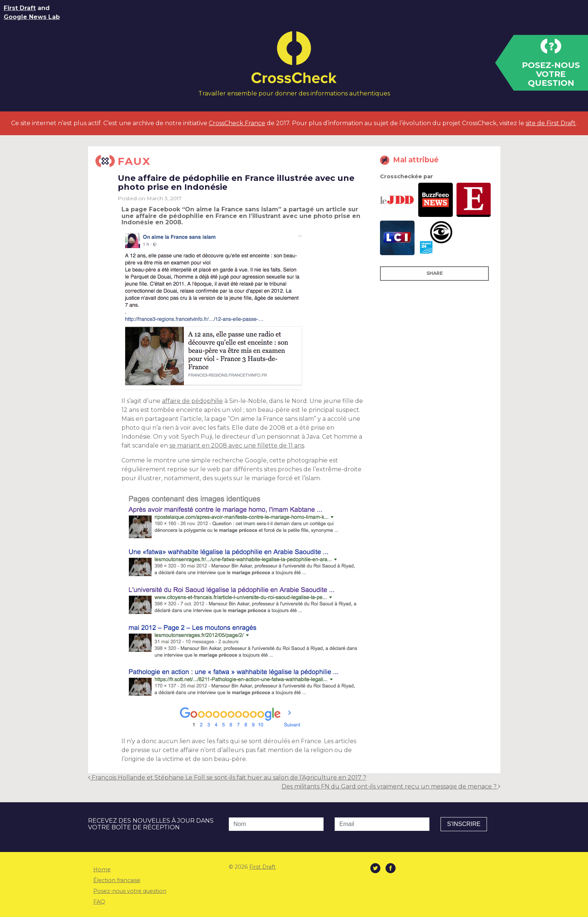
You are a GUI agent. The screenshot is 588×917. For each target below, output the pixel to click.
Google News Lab (32, 17)
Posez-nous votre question (130, 891)
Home (102, 869)
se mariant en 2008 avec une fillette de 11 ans (237, 446)
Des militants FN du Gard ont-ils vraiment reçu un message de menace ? (391, 786)
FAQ (99, 902)
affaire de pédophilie (192, 401)
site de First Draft (551, 123)
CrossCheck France (237, 123)
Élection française (117, 880)
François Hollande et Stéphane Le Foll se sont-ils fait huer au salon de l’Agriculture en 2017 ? (227, 778)
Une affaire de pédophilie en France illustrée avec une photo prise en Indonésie (236, 183)
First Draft (20, 8)
